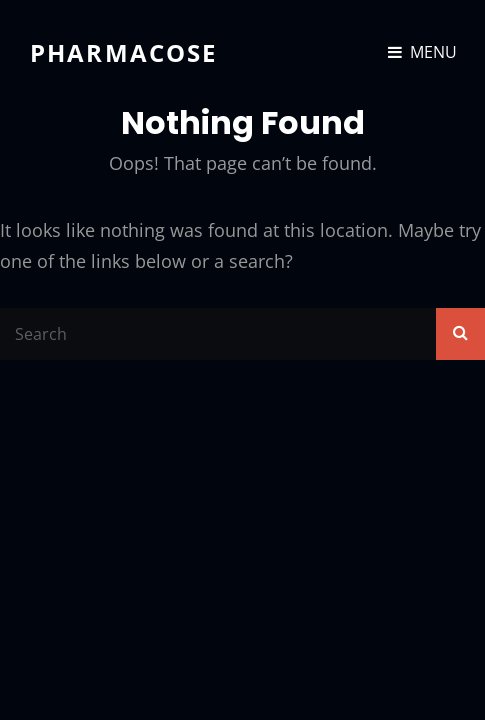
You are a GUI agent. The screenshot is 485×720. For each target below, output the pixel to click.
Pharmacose (124, 52)
